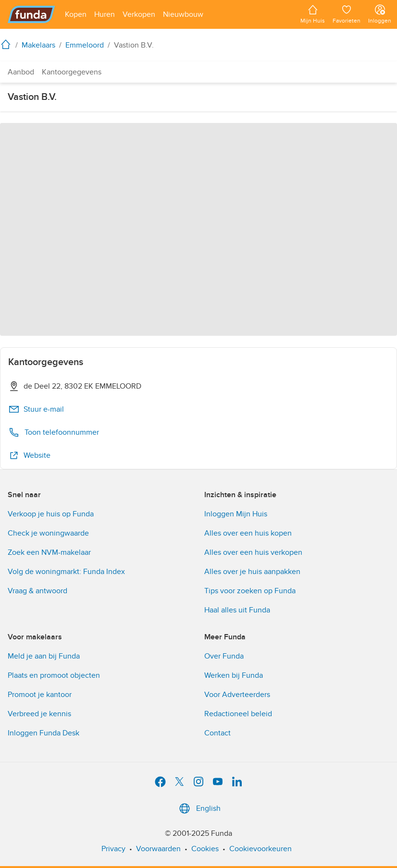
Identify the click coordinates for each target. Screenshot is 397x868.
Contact (217, 733)
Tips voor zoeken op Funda (250, 591)
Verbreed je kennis (39, 714)
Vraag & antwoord (37, 591)
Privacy (113, 849)
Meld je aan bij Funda (44, 656)
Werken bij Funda (234, 675)
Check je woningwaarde (48, 533)
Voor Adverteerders (237, 695)
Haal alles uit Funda (237, 610)
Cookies (205, 849)
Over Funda (224, 656)
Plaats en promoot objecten (54, 675)
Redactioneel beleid (238, 714)
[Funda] (31, 14)
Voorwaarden (158, 849)
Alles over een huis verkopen (253, 552)
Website (29, 455)
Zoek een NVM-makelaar (49, 552)
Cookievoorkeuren (261, 849)
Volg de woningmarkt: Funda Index (66, 572)
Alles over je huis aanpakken (252, 572)
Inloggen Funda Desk (43, 733)
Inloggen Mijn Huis (236, 514)
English (199, 808)
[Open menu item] (76, 14)
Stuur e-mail (36, 409)
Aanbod (21, 72)
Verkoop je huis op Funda (51, 514)
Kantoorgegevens (72, 72)
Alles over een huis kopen (248, 533)
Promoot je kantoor (40, 695)
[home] (8, 44)
